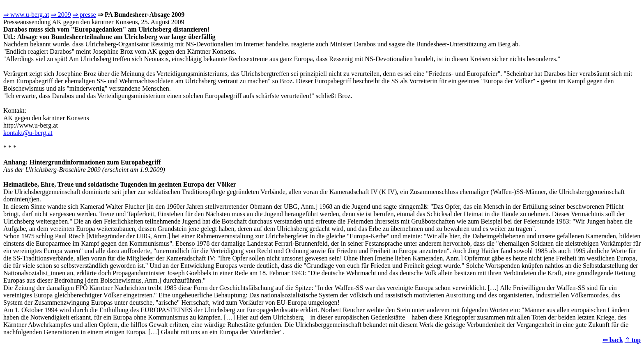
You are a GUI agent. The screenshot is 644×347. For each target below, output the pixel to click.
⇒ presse (84, 15)
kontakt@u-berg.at (28, 133)
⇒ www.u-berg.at (26, 15)
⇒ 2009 (61, 15)
